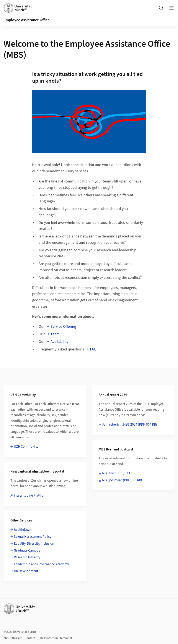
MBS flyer (119, 473)
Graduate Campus (27, 550)
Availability (59, 342)
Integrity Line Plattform (31, 496)
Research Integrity (27, 557)
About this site (13, 638)
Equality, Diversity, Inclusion (34, 544)
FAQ (93, 349)
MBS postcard (122, 480)
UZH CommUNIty (26, 447)
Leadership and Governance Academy (41, 564)
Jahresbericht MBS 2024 (130, 424)
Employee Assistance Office (26, 20)
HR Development (26, 571)
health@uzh (23, 530)
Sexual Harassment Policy (33, 537)
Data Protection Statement (55, 638)
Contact (30, 638)
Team (55, 334)
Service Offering (63, 327)
